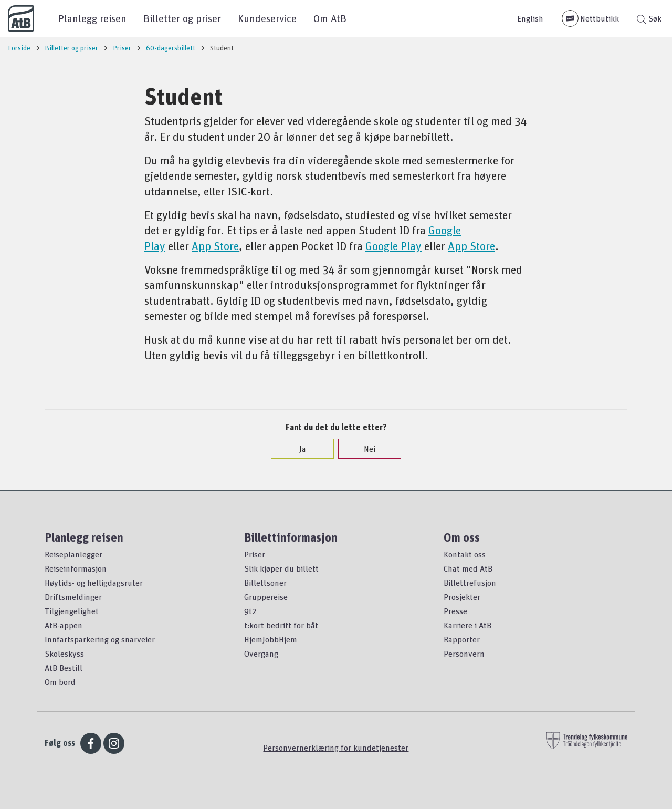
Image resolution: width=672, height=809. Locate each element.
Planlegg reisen (92, 18)
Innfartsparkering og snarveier (100, 639)
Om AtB (330, 18)
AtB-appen (64, 625)
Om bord (60, 682)
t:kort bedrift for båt (281, 625)
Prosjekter (462, 597)
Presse (455, 611)
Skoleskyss (64, 654)
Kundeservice (267, 18)
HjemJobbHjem (271, 639)
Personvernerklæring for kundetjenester (336, 748)
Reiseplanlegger (73, 554)
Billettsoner (265, 583)
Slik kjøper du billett (281, 568)
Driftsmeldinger (73, 597)
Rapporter (462, 639)
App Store (215, 246)
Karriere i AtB (468, 625)
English (530, 18)
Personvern (464, 654)
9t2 (250, 611)
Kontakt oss (465, 554)
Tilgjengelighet (72, 611)
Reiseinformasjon (76, 568)
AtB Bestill (64, 668)
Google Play (393, 246)
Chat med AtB (468, 568)
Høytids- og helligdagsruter (94, 583)
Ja (297, 449)
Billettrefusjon (470, 583)
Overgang (261, 654)
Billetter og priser (182, 18)
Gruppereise (266, 597)
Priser (255, 554)
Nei (364, 449)
